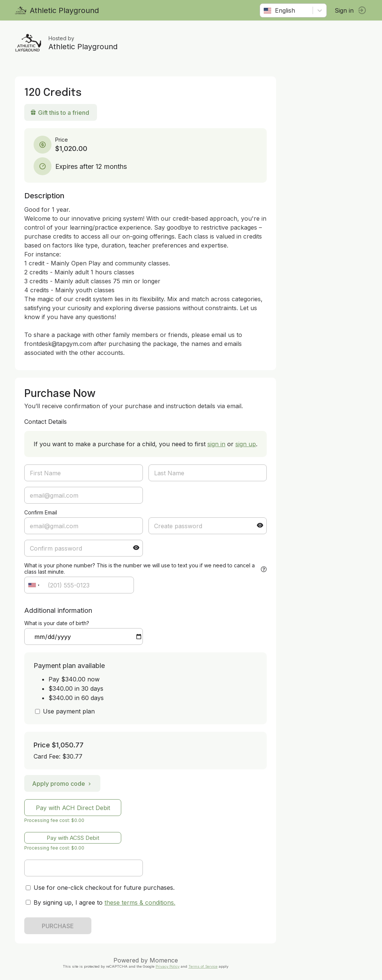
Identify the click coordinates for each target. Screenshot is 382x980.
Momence (164, 960)
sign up (246, 444)
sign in (216, 444)
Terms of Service (203, 966)
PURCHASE (58, 926)
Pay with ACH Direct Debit (73, 808)
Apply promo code (62, 784)
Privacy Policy (167, 966)
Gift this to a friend (60, 113)
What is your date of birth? (57, 623)
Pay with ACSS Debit (73, 838)
